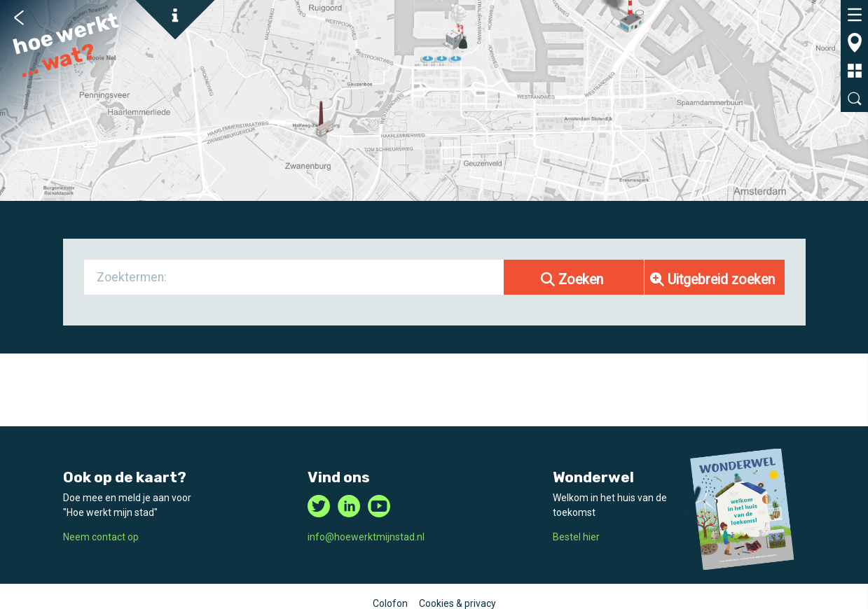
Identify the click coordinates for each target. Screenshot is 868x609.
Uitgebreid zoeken (712, 279)
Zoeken (572, 279)
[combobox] (294, 277)
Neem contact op (101, 537)
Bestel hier (576, 537)
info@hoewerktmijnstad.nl (366, 537)
